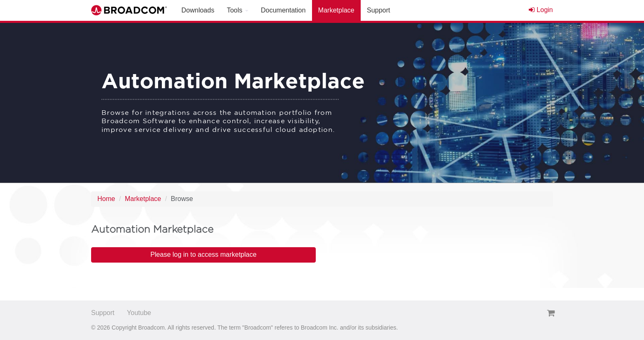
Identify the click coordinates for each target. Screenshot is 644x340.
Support (103, 313)
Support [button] (379, 10)
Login (541, 10)
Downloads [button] (198, 10)
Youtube (139, 313)
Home (106, 199)
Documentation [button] (283, 10)
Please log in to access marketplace (203, 254)
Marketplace (143, 199)
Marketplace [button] (336, 10)
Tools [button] (238, 10)
